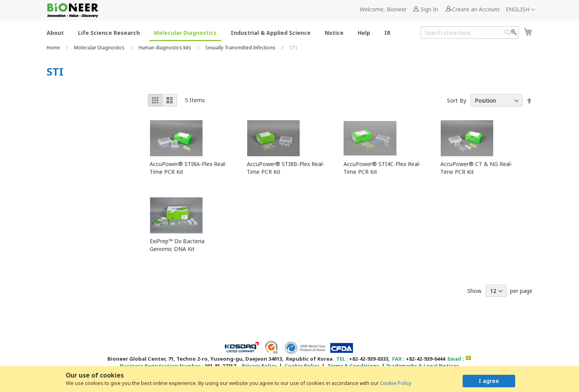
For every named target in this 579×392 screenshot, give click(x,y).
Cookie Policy (396, 383)
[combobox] (470, 33)
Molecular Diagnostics (100, 48)
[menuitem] (55, 32)
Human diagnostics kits (166, 48)
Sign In (429, 9)
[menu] (221, 32)
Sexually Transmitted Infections (241, 48)
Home (54, 48)
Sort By (457, 100)
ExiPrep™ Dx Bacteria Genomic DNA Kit (177, 245)
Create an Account (476, 9)
